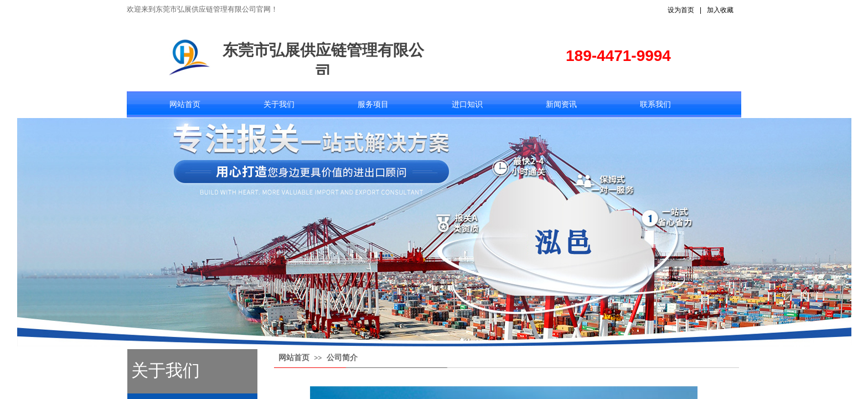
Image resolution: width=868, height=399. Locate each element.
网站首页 (185, 104)
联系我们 (655, 104)
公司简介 (342, 358)
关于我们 (279, 104)
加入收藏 (720, 10)
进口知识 (467, 104)
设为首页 (681, 10)
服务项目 (373, 104)
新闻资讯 (561, 104)
